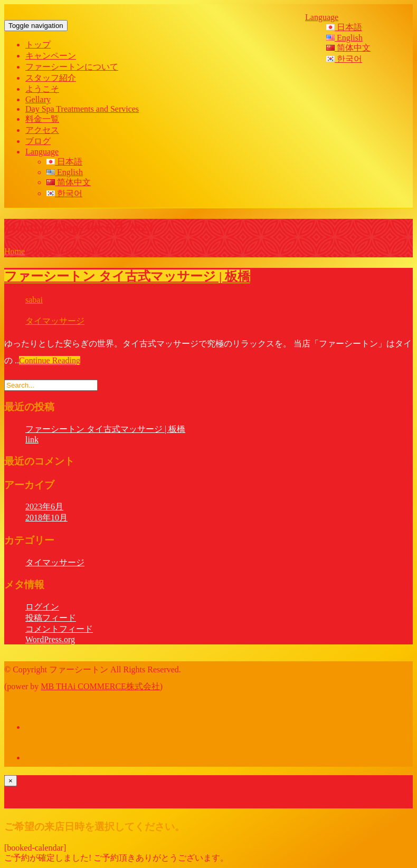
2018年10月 (46, 518)
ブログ (38, 141)
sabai (34, 300)
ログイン (42, 607)
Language (322, 17)
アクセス (42, 130)
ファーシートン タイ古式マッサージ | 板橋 (127, 276)
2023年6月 (44, 507)
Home (15, 251)
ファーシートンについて (72, 67)
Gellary (38, 99)
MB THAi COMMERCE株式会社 (100, 686)
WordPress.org (50, 639)
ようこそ (42, 89)
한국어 (344, 59)
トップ (38, 45)
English (344, 38)
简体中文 (348, 48)
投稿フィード (51, 618)
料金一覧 (42, 119)
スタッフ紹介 (51, 78)
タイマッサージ (55, 321)
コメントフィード (59, 629)
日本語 (344, 27)
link (32, 440)
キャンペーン (51, 56)
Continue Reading (50, 360)
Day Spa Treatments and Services (82, 109)
